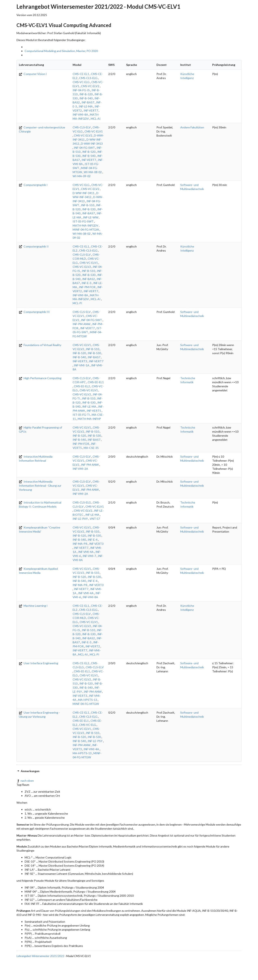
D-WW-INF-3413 (92, 144)
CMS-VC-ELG (81, 82)
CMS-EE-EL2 (82, 386)
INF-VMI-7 (89, 556)
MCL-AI (96, 119)
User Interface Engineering (39, 663)
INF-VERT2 (93, 646)
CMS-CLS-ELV (82, 127)
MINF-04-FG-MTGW (86, 230)
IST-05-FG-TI (81, 415)
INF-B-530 (89, 209)
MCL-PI (77, 303)
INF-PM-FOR (87, 287)
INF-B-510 (88, 205)
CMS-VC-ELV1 (94, 131)
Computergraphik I (33, 185)
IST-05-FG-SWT (83, 221)
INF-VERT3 (80, 361)
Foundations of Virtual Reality (40, 345)
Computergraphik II (34, 246)
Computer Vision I (33, 74)
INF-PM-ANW (81, 324)
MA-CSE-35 (91, 448)
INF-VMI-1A (82, 365)
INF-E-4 (93, 540)
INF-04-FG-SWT (84, 148)
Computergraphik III (34, 312)
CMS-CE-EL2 (81, 663)
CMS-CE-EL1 (81, 74)
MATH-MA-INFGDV (85, 225)
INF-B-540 (86, 98)
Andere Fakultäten (192, 127)
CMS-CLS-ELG (88, 78)
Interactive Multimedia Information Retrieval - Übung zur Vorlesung (40, 486)
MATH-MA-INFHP (89, 419)
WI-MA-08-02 (93, 172)
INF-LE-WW (91, 217)
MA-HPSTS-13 (88, 700)
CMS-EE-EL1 (96, 382)
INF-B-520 (86, 94)
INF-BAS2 (89, 279)
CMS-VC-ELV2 (90, 86)
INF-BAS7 (88, 102)
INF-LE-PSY (95, 741)
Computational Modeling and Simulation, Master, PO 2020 (61, 51)
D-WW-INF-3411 (84, 193)
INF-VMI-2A (80, 469)
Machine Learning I (33, 606)
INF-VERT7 (91, 110)
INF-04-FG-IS (81, 90)
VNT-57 (95, 519)
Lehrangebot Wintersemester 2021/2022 (40, 956)
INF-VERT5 (94, 411)
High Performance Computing (40, 378)
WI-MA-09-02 (82, 176)
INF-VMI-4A (86, 552)
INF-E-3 (86, 283)
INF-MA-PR (80, 544)
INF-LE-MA (86, 106)
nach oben (25, 781)
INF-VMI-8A (80, 114)
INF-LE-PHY (80, 519)
